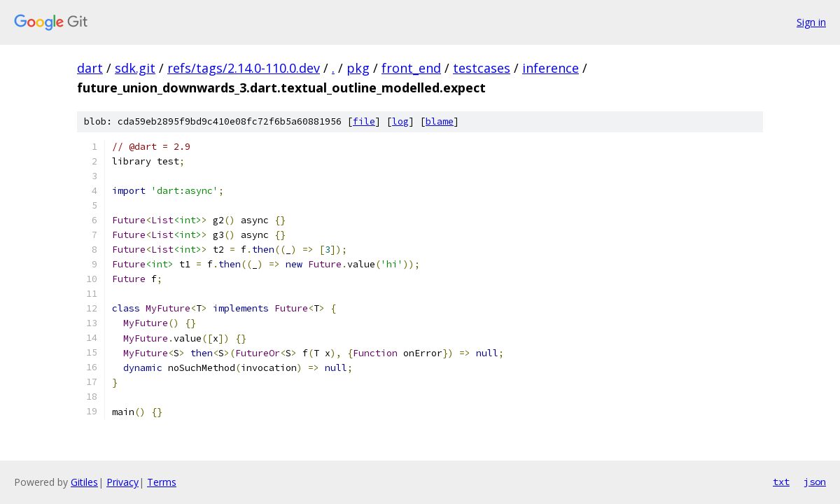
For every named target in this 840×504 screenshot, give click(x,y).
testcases (482, 68)
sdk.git (135, 68)
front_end (411, 68)
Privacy (122, 482)
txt (781, 482)
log (400, 121)
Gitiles (84, 482)
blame (440, 121)
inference (551, 68)
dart (90, 68)
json (815, 482)
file (364, 121)
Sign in (811, 22)
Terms (162, 482)
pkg (358, 68)
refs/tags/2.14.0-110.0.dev (244, 68)
